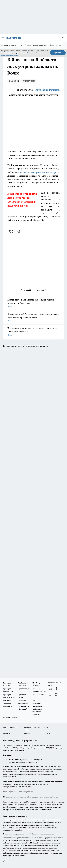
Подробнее (18, 830)
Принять (58, 53)
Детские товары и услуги (12, 45)
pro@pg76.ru (37, 760)
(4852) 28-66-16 (26, 760)
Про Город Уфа (38, 695)
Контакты (7, 733)
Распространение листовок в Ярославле (18, 792)
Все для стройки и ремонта (36, 45)
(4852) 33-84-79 (22, 762)
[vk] (11, 231)
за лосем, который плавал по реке (39, 172)
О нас (46, 727)
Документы (7, 706)
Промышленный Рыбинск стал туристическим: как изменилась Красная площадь (33, 318)
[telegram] (19, 231)
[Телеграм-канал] (50, 694)
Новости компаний (10, 727)
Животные (29, 81)
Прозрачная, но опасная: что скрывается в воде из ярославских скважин (33, 332)
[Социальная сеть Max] (57, 694)
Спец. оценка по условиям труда (15, 816)
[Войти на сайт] (63, 38)
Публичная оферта (10, 717)
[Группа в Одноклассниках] (57, 689)
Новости (27, 733)
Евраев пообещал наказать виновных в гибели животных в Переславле (33, 303)
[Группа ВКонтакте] (50, 689)
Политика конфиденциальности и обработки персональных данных (28, 834)
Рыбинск (14, 81)
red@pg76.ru (33, 762)
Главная (47, 733)
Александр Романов (47, 90)
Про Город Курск (24, 689)
